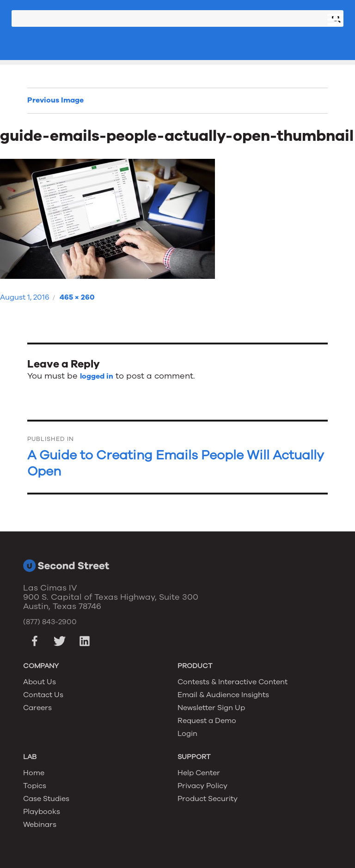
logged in (97, 376)
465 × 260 (77, 297)
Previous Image (55, 100)
